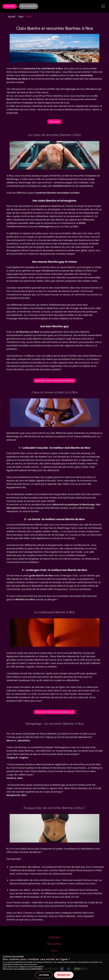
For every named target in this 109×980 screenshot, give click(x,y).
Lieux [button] (21, 16)
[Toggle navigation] (103, 6)
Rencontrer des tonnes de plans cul (54, 712)
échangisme (46, 227)
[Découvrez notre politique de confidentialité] (23, 969)
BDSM (82, 223)
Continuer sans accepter (13, 956)
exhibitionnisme (62, 186)
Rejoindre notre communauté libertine (54, 381)
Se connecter (28, 6)
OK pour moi (64, 975)
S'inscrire (10, 6)
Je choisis (44, 975)
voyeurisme (86, 186)
